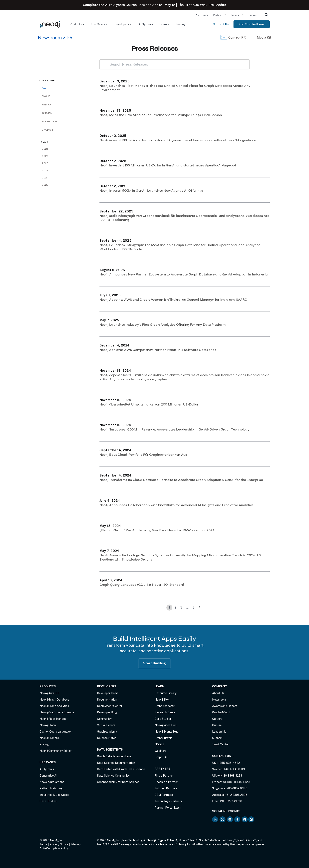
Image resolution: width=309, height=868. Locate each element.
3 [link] (181, 607)
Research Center (166, 712)
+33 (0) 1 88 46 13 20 (236, 782)
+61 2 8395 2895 (236, 795)
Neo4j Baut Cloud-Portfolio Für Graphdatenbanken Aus (143, 455)
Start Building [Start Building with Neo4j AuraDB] (155, 663)
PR (70, 38)
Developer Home (108, 693)
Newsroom (50, 38)
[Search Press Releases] (175, 64)
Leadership (219, 732)
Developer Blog (107, 712)
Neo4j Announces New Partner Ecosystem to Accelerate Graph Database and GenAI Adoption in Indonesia (184, 274)
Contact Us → (223, 756)
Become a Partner (166, 782)
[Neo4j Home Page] (50, 24)
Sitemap (76, 844)
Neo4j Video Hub (166, 725)
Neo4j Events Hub (166, 732)
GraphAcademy (107, 732)
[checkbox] (66, 96)
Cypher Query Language (55, 732)
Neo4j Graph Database (54, 700)
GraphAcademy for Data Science (118, 782)
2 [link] (175, 607)
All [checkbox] (44, 88)
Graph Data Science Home (114, 756)
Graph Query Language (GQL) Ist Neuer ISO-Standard (142, 585)
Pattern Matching (51, 788)
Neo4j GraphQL (50, 738)
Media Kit (264, 38)
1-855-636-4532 (229, 763)
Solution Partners (166, 788)
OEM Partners (164, 795)
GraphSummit (163, 738)
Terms (44, 844)
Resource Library (165, 693)
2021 (45, 178)
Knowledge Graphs (52, 782)
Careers (217, 719)
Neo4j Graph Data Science (57, 712)
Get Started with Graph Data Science (121, 769)
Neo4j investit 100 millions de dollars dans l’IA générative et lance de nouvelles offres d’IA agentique (178, 140)
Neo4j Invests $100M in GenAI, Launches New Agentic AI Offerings (151, 191)
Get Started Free (252, 24)
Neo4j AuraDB (49, 693)
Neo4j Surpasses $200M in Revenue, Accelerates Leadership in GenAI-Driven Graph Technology (174, 429)
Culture (217, 725)
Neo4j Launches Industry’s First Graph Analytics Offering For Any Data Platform (163, 325)
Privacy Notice (59, 844)
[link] (200, 608)
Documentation (107, 700)
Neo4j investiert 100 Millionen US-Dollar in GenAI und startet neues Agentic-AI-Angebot (168, 165)
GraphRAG (161, 757)
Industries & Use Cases (54, 795)
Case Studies (48, 801)
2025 (45, 149)
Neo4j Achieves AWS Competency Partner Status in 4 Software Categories (158, 350)
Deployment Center (110, 706)
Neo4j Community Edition (56, 751)
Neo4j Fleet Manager (54, 719)
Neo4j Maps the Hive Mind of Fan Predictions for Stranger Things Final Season (161, 115)
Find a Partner (164, 776)
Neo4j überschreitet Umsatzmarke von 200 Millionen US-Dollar (149, 404)
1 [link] (169, 607)
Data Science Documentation (116, 763)
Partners (218, 15)
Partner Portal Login (168, 808)
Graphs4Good (221, 712)
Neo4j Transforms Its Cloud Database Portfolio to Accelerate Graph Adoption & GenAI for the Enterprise (181, 480)
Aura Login (202, 15)
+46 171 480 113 (234, 769)
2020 (45, 185)
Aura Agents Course (121, 5)
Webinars (160, 751)
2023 (45, 163)
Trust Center (221, 744)
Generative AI (48, 776)
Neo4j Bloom (48, 725)
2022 (45, 170)
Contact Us (221, 24)
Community (104, 719)
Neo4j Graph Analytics (54, 706)
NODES (159, 744)
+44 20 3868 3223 (230, 776)
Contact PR (237, 38)
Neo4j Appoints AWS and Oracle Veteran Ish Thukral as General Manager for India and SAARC (173, 300)
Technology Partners (168, 801)
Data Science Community (113, 776)
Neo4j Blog (162, 700)
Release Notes (107, 738)
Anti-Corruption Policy (54, 848)
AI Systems (146, 24)
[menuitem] (202, 15)
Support (254, 15)
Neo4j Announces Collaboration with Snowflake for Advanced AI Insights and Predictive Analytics (177, 505)
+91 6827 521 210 (231, 801)
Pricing (181, 24)
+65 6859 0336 (237, 788)
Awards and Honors (225, 706)
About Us (218, 693)
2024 (45, 156)
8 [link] (194, 607)
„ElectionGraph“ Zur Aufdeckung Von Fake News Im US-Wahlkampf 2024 (157, 530)
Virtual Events (106, 725)
